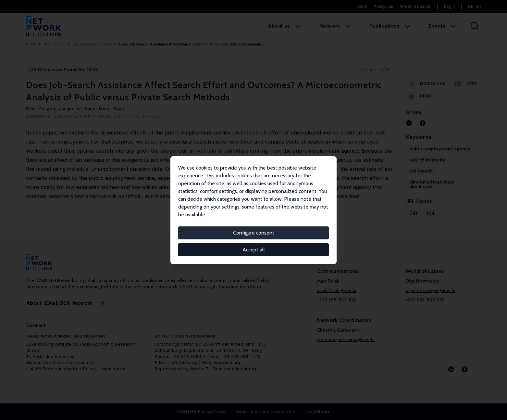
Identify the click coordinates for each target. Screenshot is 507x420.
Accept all (254, 250)
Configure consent (254, 233)
